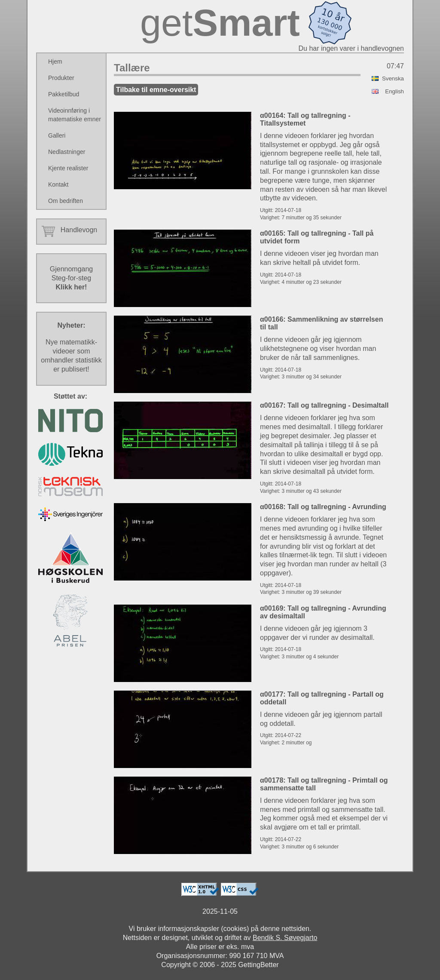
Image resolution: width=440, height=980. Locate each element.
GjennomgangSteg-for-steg (72, 278)
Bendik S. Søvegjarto (285, 938)
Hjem (55, 61)
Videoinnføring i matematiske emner (75, 115)
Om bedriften (66, 201)
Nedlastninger (67, 152)
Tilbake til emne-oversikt (156, 90)
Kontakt (58, 184)
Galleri (57, 135)
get (220, 23)
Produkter (61, 78)
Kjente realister (68, 168)
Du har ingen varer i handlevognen (351, 48)
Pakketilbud (64, 94)
